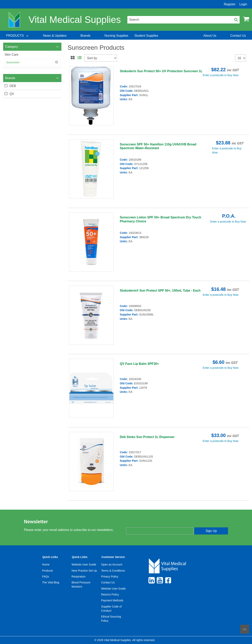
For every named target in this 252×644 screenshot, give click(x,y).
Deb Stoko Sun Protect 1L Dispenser (147, 437)
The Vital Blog (51, 582)
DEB (13, 86)
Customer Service (113, 557)
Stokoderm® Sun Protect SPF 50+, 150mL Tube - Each (160, 291)
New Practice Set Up (84, 571)
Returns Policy (110, 594)
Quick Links (50, 557)
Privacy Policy (110, 577)
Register (230, 4)
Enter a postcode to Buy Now (221, 75)
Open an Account (112, 564)
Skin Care (11, 55)
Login (243, 4)
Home (46, 564)
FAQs (46, 577)
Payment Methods (112, 600)
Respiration (79, 577)
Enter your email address (142, 524)
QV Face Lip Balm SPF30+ (139, 364)
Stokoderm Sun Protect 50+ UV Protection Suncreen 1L (161, 71)
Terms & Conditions (113, 571)
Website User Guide (84, 564)
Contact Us (108, 582)
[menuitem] (18, 36)
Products (48, 571)
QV (12, 94)
